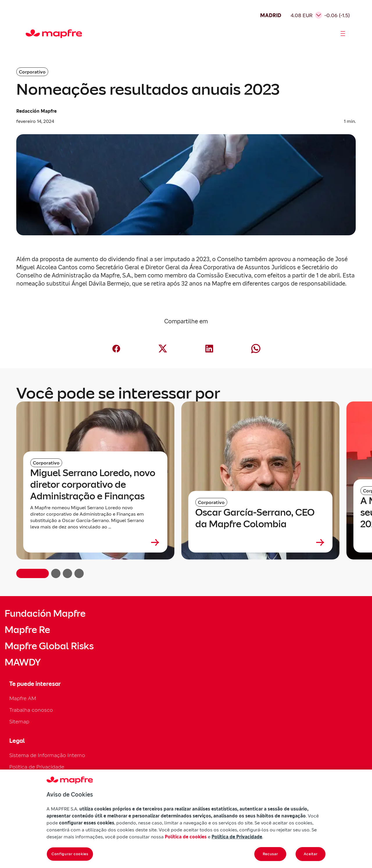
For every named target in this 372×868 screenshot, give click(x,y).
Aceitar (311, 854)
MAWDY (23, 662)
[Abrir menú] (343, 34)
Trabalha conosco (31, 710)
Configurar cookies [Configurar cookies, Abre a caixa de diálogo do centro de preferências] (70, 854)
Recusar (270, 854)
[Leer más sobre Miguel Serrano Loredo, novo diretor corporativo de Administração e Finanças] (95, 542)
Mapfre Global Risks (49, 646)
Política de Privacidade (37, 767)
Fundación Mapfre (45, 614)
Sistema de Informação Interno (47, 755)
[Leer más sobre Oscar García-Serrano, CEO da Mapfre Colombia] (260, 542)
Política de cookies (186, 837)
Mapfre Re (27, 630)
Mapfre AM (23, 698)
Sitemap (19, 721)
